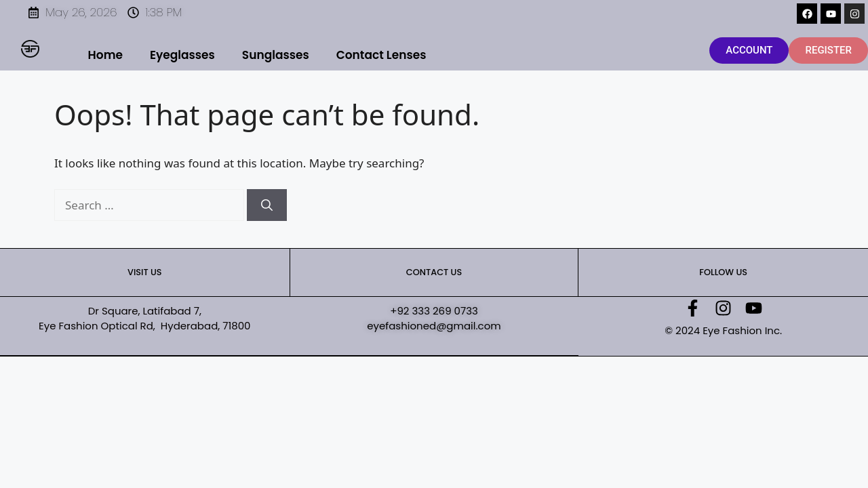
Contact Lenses (381, 55)
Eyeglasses (182, 55)
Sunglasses (276, 55)
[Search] (267, 205)
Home (105, 55)
